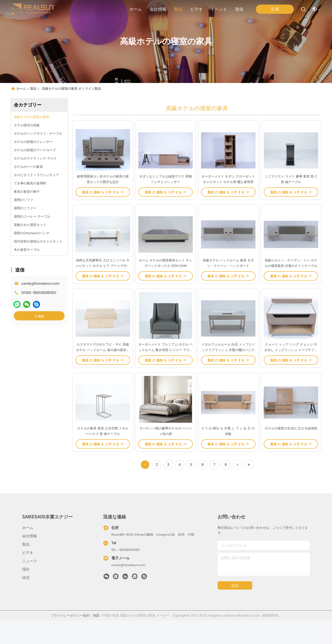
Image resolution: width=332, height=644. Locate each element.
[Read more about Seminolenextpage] (237, 488)
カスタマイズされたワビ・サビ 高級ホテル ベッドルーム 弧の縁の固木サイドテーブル (103, 367)
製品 (178, 9)
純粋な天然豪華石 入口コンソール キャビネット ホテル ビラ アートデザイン (103, 278)
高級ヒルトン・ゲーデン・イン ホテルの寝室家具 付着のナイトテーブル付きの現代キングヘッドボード (291, 278)
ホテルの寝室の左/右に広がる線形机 (291, 452)
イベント (219, 9)
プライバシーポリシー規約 (70, 639)
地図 (96, 639)
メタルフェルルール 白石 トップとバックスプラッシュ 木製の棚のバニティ (228, 367)
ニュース (30, 584)
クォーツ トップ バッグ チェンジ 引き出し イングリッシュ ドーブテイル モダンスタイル (291, 367)
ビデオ (196, 9)
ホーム (136, 9)
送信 (239, 9)
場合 (26, 593)
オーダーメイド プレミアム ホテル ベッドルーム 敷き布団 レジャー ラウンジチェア (166, 367)
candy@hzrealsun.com (40, 283)
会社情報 (158, 9)
